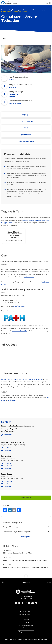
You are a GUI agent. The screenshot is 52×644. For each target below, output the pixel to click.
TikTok (26, 603)
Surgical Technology (11, 527)
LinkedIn (29, 603)
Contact (26, 617)
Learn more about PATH (19, 331)
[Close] (50, 3)
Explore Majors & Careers (19, 10)
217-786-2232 (8, 448)
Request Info (25, 582)
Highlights (26, 115)
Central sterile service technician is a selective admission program (22, 379)
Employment (26, 622)
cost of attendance (19, 306)
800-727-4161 (26, 614)
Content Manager (18, 640)
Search (47, 3)
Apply (49, 582)
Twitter (23, 603)
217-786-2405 (8, 482)
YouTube (32, 603)
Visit (3, 582)
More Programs (25, 537)
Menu (5, 39)
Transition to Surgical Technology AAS (17, 532)
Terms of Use (8, 640)
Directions (26, 620)
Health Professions (40, 10)
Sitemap (26, 628)
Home (4, 10)
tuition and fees (29, 277)
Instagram (19, 603)
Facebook (16, 603)
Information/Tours (26, 141)
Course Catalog (26, 498)
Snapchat (36, 603)
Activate (11, 87)
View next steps (14, 104)
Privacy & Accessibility (26, 625)
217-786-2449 (8, 435)
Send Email (7, 450)
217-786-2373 (8, 464)
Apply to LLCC (13, 80)
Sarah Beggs (11, 400)
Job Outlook (26, 135)
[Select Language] (26, 632)
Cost (26, 128)
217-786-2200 (26, 612)
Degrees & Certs (26, 121)
